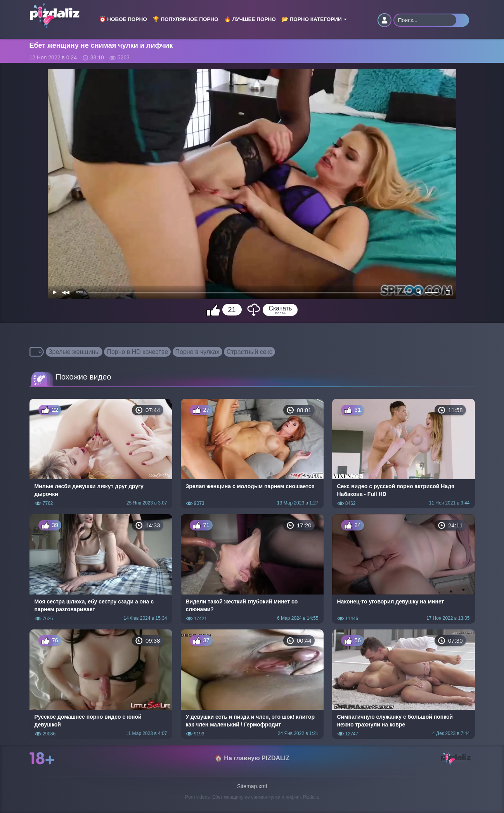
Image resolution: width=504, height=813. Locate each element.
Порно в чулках (197, 352)
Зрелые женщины (74, 352)
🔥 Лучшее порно (250, 19)
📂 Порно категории (314, 19)
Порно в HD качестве (137, 352)
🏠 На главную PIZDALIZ (252, 758)
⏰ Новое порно (123, 19)
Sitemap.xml (252, 786)
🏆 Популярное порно (186, 19)
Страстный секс (249, 352)
